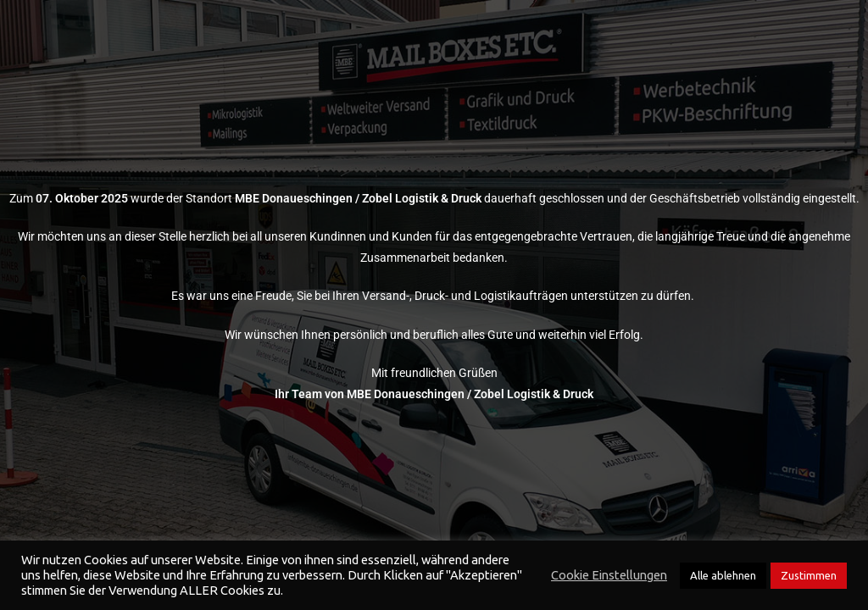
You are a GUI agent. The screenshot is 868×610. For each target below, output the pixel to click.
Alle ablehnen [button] (723, 575)
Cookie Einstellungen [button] (609, 575)
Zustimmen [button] (809, 575)
